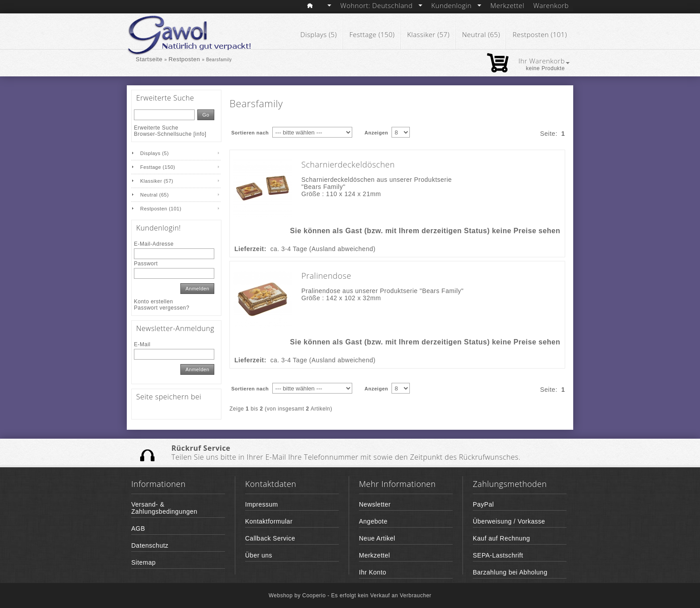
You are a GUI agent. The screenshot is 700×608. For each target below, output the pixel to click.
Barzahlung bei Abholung (510, 572)
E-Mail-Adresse (154, 244)
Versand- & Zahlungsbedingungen (164, 508)
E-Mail (142, 344)
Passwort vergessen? (162, 308)
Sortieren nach (250, 133)
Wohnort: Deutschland (381, 5)
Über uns (259, 555)
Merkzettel (507, 5)
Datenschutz (150, 545)
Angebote (373, 521)
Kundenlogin (456, 5)
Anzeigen (377, 133)
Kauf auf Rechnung (501, 538)
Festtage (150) (372, 34)
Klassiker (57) (428, 34)
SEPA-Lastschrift (498, 555)
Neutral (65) (481, 34)
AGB (138, 528)
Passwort (146, 264)
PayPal (483, 504)
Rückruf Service (201, 448)
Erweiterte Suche (156, 128)
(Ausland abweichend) (343, 249)
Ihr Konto (373, 572)
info (200, 134)
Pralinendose (326, 276)
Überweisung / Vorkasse (509, 521)
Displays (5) (319, 34)
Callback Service (270, 538)
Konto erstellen (154, 302)
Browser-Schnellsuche (163, 134)
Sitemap (144, 562)
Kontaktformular (269, 521)
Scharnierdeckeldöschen (348, 164)
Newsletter (375, 504)
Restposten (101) (540, 34)
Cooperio (315, 595)
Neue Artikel (377, 538)
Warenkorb (551, 5)
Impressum (262, 504)
